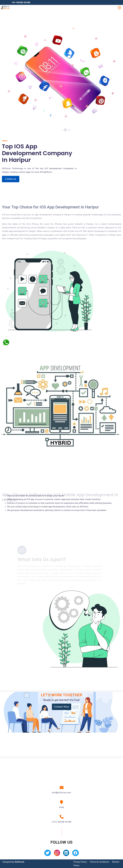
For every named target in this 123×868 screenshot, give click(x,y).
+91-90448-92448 (21, 2)
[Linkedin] (66, 854)
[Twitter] (48, 854)
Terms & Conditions (99, 862)
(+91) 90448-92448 (62, 822)
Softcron (20, 862)
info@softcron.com (62, 793)
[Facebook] (76, 854)
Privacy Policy (80, 862)
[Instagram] (57, 854)
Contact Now (62, 707)
